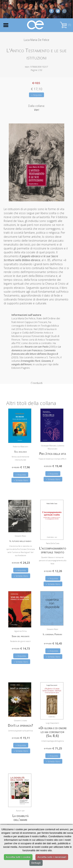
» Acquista (36, 95)
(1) (65, 25)
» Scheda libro (21, 474)
